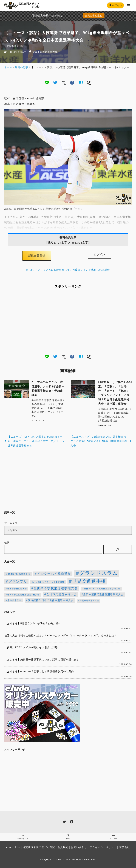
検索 (7, 543)
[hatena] (81, 83)
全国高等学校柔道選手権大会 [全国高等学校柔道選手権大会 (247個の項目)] (56, 588)
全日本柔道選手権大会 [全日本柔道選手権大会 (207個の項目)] (62, 594)
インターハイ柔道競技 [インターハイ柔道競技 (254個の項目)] (54, 574)
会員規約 (63, 847)
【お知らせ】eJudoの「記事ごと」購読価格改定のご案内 (39, 671)
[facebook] (72, 83)
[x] (64, 83)
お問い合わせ (79, 847)
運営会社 (124, 847)
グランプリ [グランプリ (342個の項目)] (18, 581)
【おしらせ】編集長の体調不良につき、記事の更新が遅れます (42, 660)
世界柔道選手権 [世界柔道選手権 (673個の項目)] (89, 581)
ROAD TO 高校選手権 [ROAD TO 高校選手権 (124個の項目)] (19, 574)
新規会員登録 (37, 256)
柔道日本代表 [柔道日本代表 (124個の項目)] (14, 600)
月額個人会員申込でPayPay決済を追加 (34, 16)
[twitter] (55, 83)
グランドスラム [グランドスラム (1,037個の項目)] (99, 573)
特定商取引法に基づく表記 (39, 847)
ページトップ (23, 837)
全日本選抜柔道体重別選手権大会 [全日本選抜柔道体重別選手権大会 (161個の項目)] (103, 595)
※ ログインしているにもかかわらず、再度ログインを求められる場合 (68, 270)
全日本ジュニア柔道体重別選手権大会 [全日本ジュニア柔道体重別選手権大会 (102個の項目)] (102, 589)
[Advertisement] (68, 321)
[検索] (118, 549)
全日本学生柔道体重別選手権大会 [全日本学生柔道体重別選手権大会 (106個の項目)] (24, 595)
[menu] (129, 5)
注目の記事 (14, 52)
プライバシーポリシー (103, 847)
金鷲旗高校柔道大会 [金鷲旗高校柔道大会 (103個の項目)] (89, 601)
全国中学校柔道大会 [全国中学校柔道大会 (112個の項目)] (17, 589)
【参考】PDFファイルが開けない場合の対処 (31, 647)
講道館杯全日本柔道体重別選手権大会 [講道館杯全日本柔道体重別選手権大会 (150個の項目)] (51, 600)
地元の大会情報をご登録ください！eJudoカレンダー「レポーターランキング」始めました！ (60, 636)
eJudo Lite (13, 847)
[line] (47, 83)
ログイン (115, 5)
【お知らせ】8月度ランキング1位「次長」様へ (33, 623)
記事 (24, 52)
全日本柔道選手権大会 (45, 52)
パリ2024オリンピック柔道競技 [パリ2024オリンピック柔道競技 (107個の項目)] (49, 582)
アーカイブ (11, 523)
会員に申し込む (94, 16)
